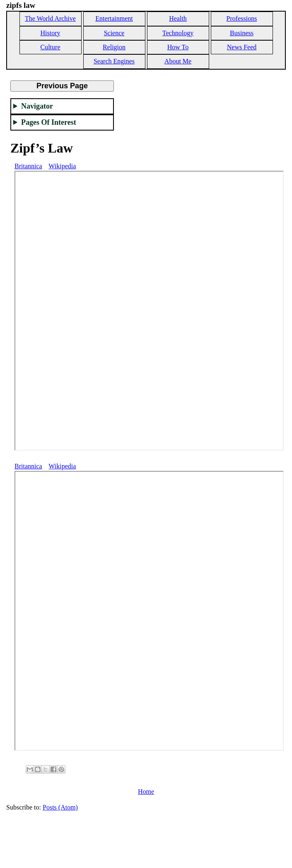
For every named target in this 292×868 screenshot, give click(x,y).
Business (242, 33)
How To (178, 47)
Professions (242, 18)
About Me (178, 61)
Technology (178, 33)
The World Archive (50, 18)
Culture (51, 47)
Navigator (37, 106)
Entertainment (114, 18)
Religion (114, 47)
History (51, 33)
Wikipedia (62, 166)
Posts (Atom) (60, 807)
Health (178, 18)
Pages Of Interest (49, 122)
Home (146, 792)
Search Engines (114, 61)
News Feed (242, 47)
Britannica (28, 166)
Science (114, 33)
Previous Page (62, 86)
